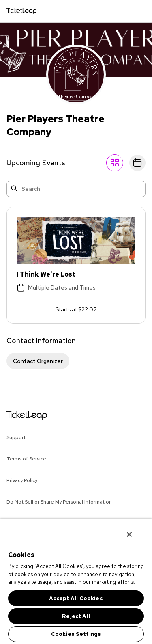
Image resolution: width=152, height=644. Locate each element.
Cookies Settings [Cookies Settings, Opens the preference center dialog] (76, 634)
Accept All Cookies (76, 598)
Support (16, 437)
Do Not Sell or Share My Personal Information (59, 502)
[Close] (129, 534)
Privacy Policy (22, 480)
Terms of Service (26, 459)
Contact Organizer (38, 361)
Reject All (76, 616)
